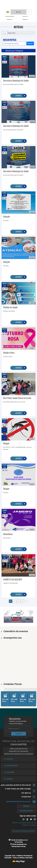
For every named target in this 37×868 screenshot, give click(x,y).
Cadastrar (19, 734)
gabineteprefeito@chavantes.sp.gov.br (19, 802)
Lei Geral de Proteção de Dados (24, 831)
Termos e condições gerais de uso (24, 823)
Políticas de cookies (29, 825)
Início (5, 33)
